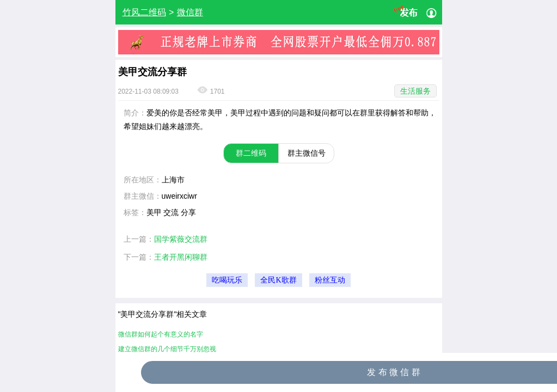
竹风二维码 (144, 12)
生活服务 (415, 91)
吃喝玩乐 (227, 280)
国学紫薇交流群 (181, 239)
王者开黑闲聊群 (181, 257)
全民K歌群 (278, 280)
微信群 (190, 12)
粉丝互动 (330, 280)
